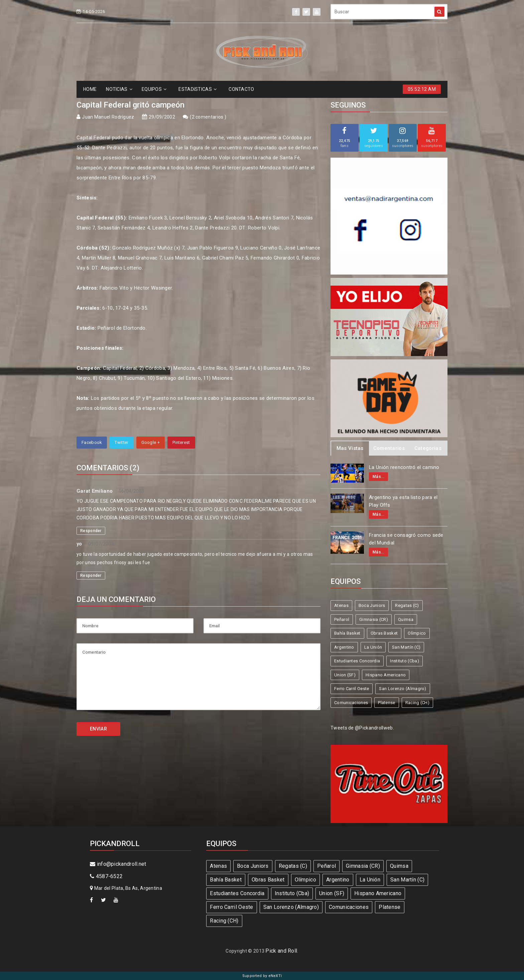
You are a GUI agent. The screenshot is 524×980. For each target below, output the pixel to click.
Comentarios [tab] (389, 448)
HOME (90, 89)
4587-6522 (106, 876)
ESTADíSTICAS (198, 89)
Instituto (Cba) (405, 661)
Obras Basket (384, 633)
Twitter (121, 442)
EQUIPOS (154, 89)
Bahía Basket (347, 633)
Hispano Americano (386, 675)
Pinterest (181, 442)
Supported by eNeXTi (262, 976)
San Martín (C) (406, 647)
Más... (378, 477)
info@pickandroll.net (118, 864)
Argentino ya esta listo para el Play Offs (403, 501)
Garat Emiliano (95, 491)
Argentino (344, 647)
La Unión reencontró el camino (404, 467)
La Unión (373, 647)
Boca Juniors (372, 605)
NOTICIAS (119, 89)
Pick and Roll (281, 951)
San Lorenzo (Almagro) (403, 689)
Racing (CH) (417, 703)
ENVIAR (98, 729)
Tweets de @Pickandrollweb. (362, 728)
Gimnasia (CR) (374, 619)
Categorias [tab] (428, 448)
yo (79, 544)
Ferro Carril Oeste (352, 689)
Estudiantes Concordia (357, 661)
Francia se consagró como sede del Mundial (406, 539)
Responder (91, 531)
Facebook (92, 442)
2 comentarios (208, 117)
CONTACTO (241, 89)
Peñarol (342, 619)
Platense (386, 703)
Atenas (341, 605)
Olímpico (417, 633)
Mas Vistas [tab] (350, 448)
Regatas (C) (407, 605)
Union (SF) (345, 675)
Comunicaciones (351, 703)
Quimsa (406, 619)
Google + (151, 442)
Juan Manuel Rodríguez (108, 117)
